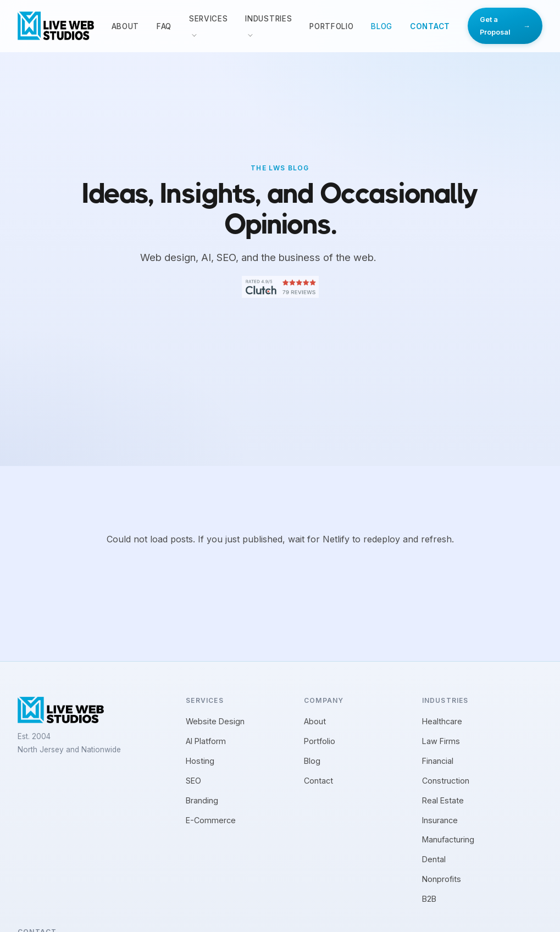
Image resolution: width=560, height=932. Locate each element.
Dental (434, 859)
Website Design (215, 721)
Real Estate (443, 800)
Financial (438, 761)
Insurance (440, 820)
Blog (382, 26)
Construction (446, 781)
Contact (430, 26)
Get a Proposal (505, 26)
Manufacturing (448, 839)
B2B (429, 899)
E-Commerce (211, 820)
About (125, 26)
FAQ (164, 26)
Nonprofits (442, 879)
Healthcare (442, 721)
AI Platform (206, 741)
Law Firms (441, 741)
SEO (193, 781)
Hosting (200, 761)
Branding (202, 800)
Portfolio (331, 26)
